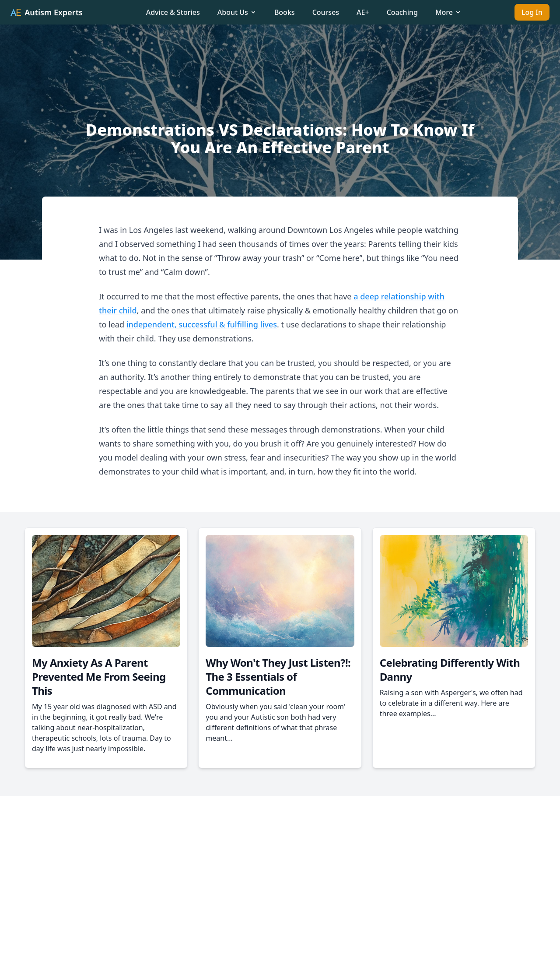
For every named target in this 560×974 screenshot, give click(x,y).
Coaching (402, 12)
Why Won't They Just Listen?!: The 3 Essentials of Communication (278, 677)
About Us (237, 12)
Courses (326, 12)
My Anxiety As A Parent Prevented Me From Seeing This (99, 677)
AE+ (363, 12)
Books (285, 12)
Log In (532, 12)
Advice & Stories (173, 12)
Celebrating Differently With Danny (450, 670)
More (448, 12)
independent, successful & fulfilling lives (202, 324)
